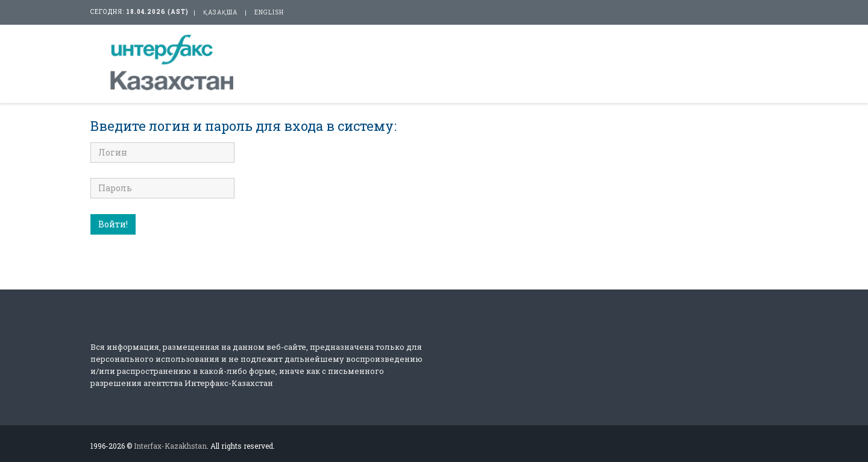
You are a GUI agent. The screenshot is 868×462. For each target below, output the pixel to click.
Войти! (113, 224)
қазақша (220, 12)
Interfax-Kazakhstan (170, 446)
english (269, 12)
